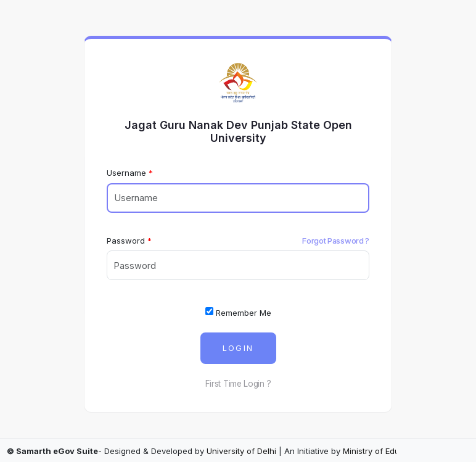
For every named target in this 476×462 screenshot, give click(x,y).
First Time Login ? (238, 384)
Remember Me (238, 312)
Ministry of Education (383, 451)
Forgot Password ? (336, 241)
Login (238, 348)
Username (126, 173)
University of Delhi (241, 451)
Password (126, 241)
